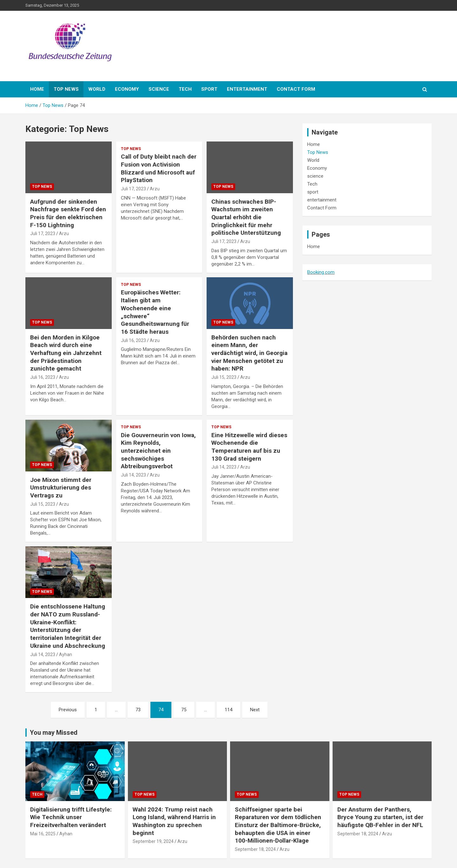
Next (255, 710)
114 (228, 710)
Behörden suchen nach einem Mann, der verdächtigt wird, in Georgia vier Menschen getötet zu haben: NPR (249, 353)
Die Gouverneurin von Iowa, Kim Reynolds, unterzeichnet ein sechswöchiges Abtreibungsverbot (158, 451)
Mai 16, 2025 (43, 834)
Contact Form (296, 89)
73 (138, 710)
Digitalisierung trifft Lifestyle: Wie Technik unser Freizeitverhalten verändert (71, 817)
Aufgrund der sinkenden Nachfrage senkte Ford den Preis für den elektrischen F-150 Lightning (68, 213)
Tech (185, 89)
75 (184, 710)
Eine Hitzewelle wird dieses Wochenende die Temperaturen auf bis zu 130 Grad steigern (249, 447)
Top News (66, 89)
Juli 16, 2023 (43, 377)
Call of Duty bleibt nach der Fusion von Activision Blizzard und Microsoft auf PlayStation (159, 168)
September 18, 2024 (255, 849)
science (159, 89)
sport (209, 89)
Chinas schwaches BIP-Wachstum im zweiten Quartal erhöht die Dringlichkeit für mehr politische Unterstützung (246, 217)
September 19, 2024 (153, 841)
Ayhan (66, 654)
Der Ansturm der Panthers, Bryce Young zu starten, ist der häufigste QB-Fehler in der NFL (380, 817)
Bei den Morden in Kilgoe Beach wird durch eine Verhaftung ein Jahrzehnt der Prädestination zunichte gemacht (66, 353)
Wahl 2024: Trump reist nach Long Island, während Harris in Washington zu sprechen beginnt (174, 821)
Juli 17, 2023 (43, 233)
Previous (68, 710)
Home (37, 89)
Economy (127, 89)
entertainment (247, 89)
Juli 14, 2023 (133, 475)
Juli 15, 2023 (224, 377)
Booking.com (321, 272)
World (97, 89)
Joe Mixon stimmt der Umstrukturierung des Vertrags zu (61, 488)
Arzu (64, 233)
